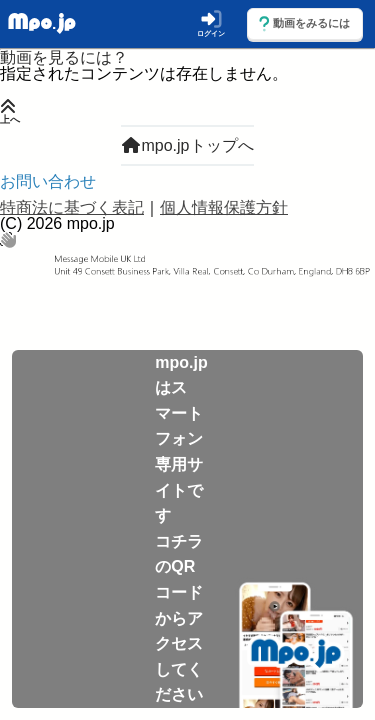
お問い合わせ (48, 181)
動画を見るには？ (64, 57)
